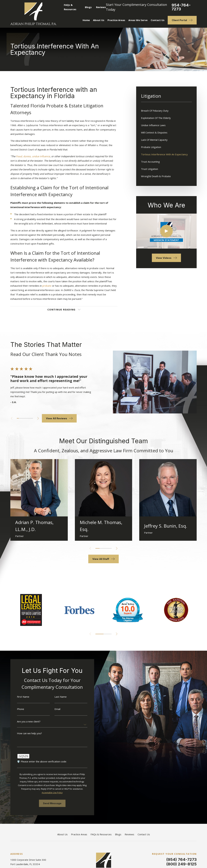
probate (47, 286)
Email (53, 709)
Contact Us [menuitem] (158, 20)
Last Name (56, 697)
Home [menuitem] (86, 20)
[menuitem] (166, 111)
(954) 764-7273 (181, 859)
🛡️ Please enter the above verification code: (37, 762)
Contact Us (144, 834)
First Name (19, 697)
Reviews (101, 7)
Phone (16, 709)
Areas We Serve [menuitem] (138, 20)
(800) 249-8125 (181, 864)
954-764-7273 (181, 7)
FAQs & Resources (101, 834)
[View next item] (34, 418)
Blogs (88, 7)
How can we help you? (25, 733)
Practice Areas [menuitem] (116, 20)
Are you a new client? (24, 722)
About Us (62, 834)
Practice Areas (79, 834)
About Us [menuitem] (99, 20)
